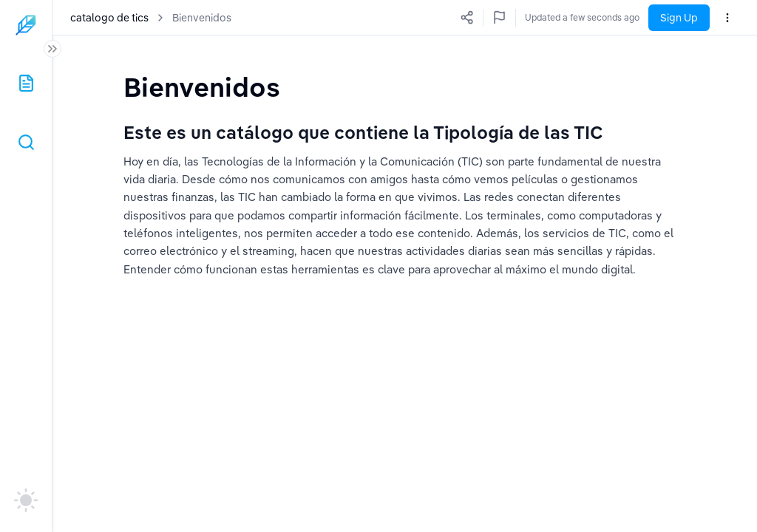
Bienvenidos (202, 18)
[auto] (26, 500)
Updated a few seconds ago (582, 17)
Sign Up (679, 18)
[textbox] (205, 87)
